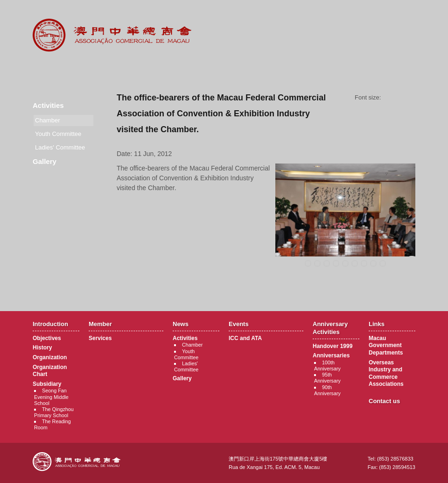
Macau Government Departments (386, 345)
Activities (48, 105)
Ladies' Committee (60, 147)
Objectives (47, 338)
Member (109, 70)
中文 (378, 15)
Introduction (52, 70)
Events (224, 70)
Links (339, 70)
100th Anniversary (327, 366)
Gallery (45, 161)
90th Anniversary (327, 390)
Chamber (192, 345)
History (42, 348)
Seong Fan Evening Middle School (51, 397)
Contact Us (396, 70)
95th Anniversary (327, 378)
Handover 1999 (332, 346)
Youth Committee (58, 134)
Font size (401, 98)
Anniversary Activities (282, 70)
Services (100, 338)
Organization (50, 357)
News (167, 70)
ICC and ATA (245, 338)
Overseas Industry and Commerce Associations (386, 373)
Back (266, 287)
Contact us (384, 401)
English (403, 15)
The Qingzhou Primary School (54, 412)
